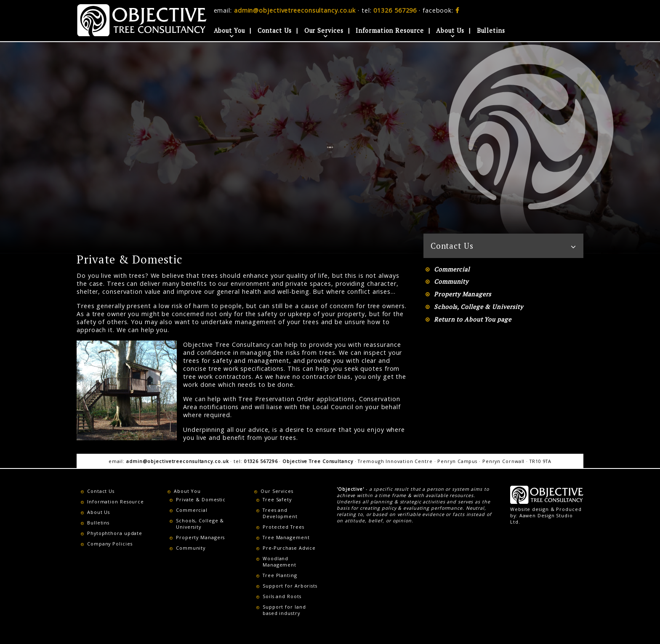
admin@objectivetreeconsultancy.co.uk (295, 10)
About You (229, 31)
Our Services (324, 31)
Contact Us (275, 31)
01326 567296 (395, 10)
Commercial (452, 269)
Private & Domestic (201, 499)
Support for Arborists (290, 586)
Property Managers (463, 294)
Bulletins (491, 31)
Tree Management (286, 537)
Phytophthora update (115, 533)
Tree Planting (280, 575)
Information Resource (390, 31)
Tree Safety (277, 499)
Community (451, 281)
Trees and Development (280, 513)
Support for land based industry (284, 610)
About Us (450, 31)
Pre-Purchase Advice (289, 548)
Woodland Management (279, 562)
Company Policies (110, 544)
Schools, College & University (479, 307)
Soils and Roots (282, 596)
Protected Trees (283, 527)
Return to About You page (473, 319)
